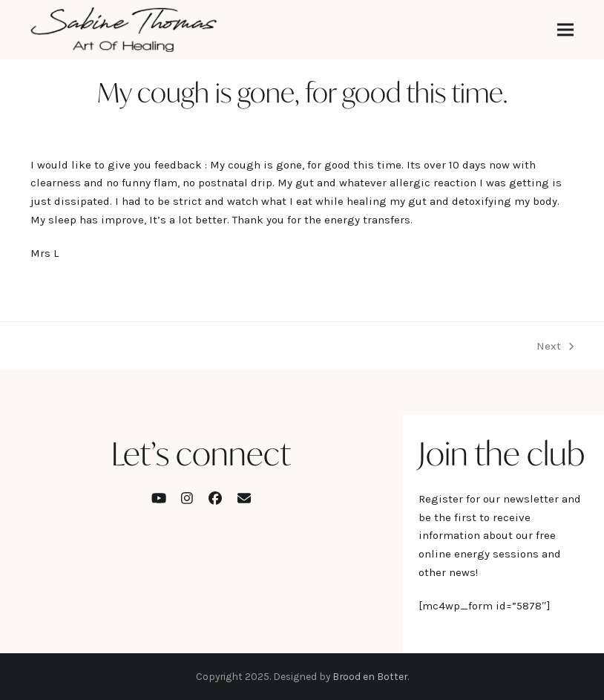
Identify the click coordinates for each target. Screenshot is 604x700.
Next (555, 347)
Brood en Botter (370, 676)
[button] (565, 30)
